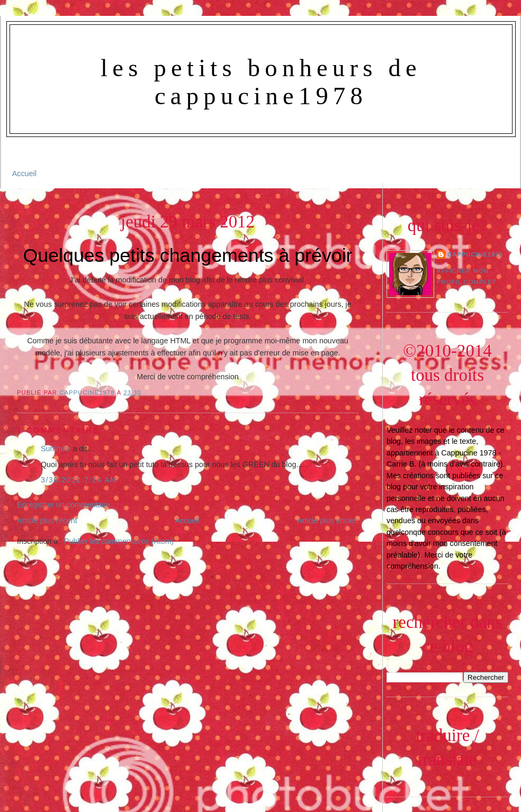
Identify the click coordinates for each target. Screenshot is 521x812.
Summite (56, 449)
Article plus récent (47, 521)
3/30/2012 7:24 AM (79, 480)
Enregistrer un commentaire (64, 505)
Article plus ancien (328, 521)
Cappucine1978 (88, 393)
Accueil (24, 174)
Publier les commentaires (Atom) (119, 541)
